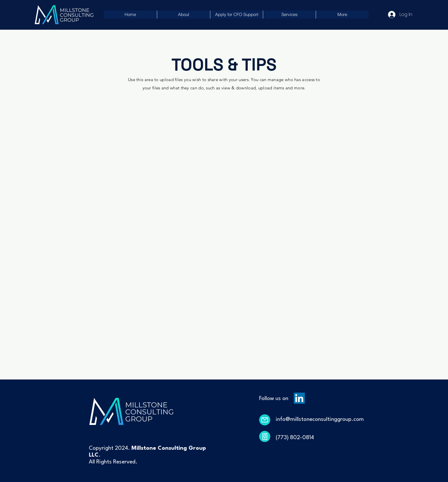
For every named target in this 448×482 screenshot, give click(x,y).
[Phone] (265, 436)
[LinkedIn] (299, 398)
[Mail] (265, 420)
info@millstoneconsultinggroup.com (320, 419)
